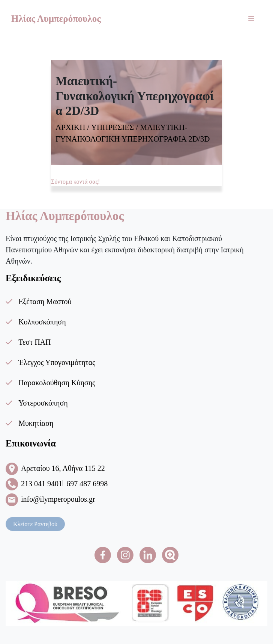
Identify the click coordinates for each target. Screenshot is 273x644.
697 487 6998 (87, 484)
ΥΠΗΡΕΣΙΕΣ (112, 127)
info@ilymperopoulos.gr (58, 499)
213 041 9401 (42, 484)
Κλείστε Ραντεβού (35, 524)
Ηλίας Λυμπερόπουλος (56, 19)
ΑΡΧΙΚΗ (70, 127)
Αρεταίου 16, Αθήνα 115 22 (63, 468)
